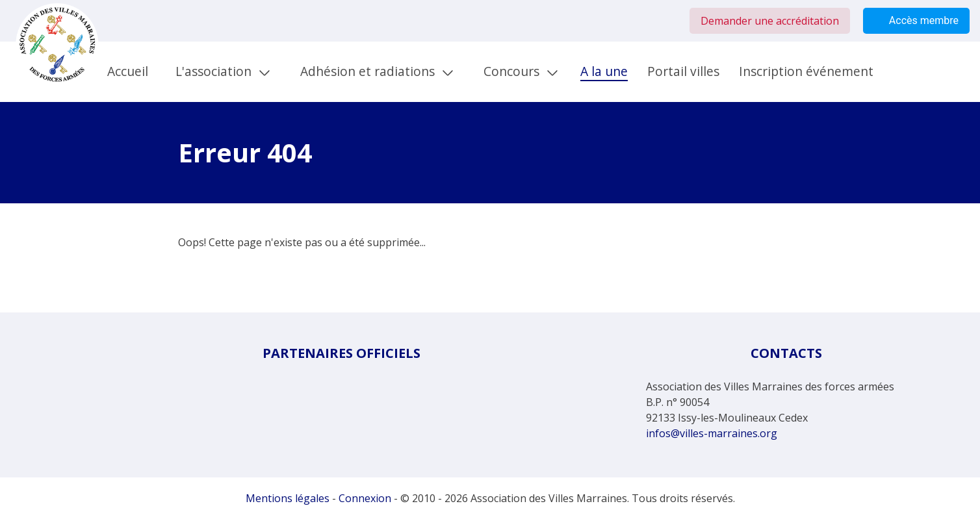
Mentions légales (288, 498)
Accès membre (916, 21)
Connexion (365, 498)
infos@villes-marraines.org (712, 433)
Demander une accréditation (770, 21)
